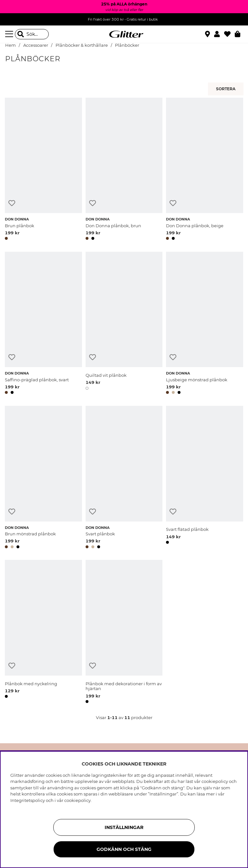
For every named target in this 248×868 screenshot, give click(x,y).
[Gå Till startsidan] (124, 34)
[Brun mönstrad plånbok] (43, 478)
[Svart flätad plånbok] (205, 478)
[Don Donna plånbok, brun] (124, 170)
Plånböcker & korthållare (82, 45)
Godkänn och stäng (124, 849)
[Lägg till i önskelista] (12, 203)
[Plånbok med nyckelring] (43, 633)
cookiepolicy (77, 800)
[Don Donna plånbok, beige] (205, 170)
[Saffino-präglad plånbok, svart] (43, 324)
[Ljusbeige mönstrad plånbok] (205, 324)
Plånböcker (127, 45)
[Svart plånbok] (124, 478)
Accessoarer (36, 45)
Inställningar (124, 827)
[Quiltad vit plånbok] (124, 324)
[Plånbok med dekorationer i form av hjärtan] (124, 633)
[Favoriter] (229, 34)
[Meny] (10, 34)
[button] (219, 34)
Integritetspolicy (28, 800)
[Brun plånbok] (43, 170)
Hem (10, 45)
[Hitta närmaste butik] (208, 35)
